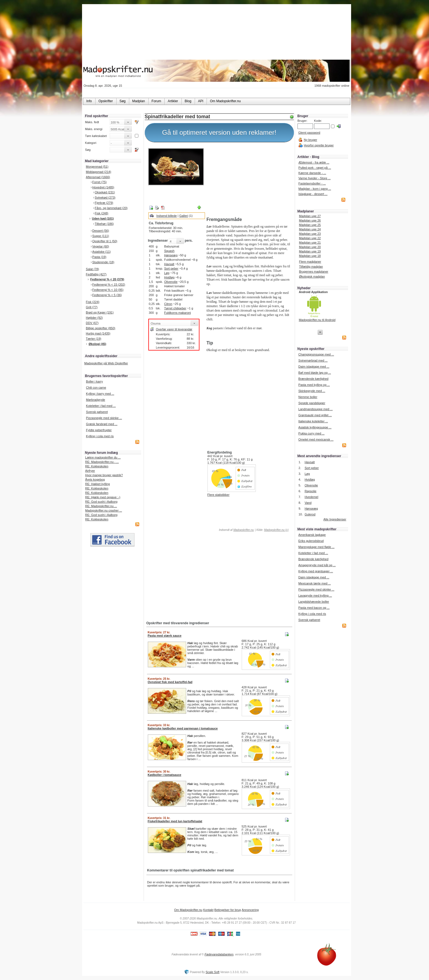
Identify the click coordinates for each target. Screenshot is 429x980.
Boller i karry (94, 381)
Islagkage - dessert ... (313, 194)
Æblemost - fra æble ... (314, 162)
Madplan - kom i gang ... (315, 189)
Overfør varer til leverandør (174, 329)
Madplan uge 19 (310, 251)
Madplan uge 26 (310, 220)
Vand (308, 503)
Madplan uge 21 (310, 243)
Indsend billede (167, 216)
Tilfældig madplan (311, 267)
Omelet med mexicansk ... (316, 439)
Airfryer (90, 471)
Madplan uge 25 (310, 225)
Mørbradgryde (95, 400)
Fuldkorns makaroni (177, 313)
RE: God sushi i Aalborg (101, 502)
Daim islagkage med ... (314, 367)
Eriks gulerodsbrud (311, 541)
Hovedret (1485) (103, 187)
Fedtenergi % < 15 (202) (109, 284)
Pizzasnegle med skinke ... (104, 418)
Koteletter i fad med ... (101, 406)
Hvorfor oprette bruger (319, 145)
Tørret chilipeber (175, 308)
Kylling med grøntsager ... (316, 571)
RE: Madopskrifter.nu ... (101, 506)
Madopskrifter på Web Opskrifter (106, 363)
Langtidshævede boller (314, 602)
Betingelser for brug (228, 910)
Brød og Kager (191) (100, 312)
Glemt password (309, 133)
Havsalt (169, 264)
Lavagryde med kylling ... (315, 596)
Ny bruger (310, 140)
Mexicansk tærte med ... (314, 583)
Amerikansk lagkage (312, 535)
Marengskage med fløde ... (316, 547)
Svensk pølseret (97, 412)
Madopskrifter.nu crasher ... (103, 510)
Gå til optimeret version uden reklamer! (219, 132)
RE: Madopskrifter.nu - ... (102, 462)
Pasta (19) (99, 257)
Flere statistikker (219, 495)
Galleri (184, 216)
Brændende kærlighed (313, 379)
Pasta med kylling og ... (314, 385)
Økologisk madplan (312, 276)
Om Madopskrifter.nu (188, 910)
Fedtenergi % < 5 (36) (107, 295)
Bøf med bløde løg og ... (315, 373)
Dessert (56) (101, 231)
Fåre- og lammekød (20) (111, 208)
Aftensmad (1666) (98, 177)
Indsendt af (236, 530)
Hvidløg (169, 277)
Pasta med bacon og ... (314, 608)
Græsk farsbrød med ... (102, 424)
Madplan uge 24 (310, 229)
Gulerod (310, 514)
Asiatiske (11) (102, 252)
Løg (167, 273)
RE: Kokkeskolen (97, 466)
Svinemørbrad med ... (313, 360)
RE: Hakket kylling (97, 484)
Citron (168, 304)
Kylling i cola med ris (100, 436)
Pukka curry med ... (311, 433)
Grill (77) (92, 307)
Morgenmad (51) (97, 167)
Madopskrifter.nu (244, 530)
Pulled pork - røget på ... (315, 168)
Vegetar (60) (101, 246)
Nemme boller (308, 397)
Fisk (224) (93, 302)
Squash (169, 251)
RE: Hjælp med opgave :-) (103, 497)
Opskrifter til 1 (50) (105, 241)
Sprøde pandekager (312, 403)
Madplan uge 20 (310, 247)
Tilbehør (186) (104, 224)
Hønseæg (171, 255)
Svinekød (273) (105, 197)
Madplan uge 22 (310, 238)
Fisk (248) (102, 213)
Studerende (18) (103, 262)
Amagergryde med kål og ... (317, 565)
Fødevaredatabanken (219, 954)
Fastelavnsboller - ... (312, 183)
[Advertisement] (249, 180)
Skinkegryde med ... (312, 391)
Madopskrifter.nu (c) (276, 530)
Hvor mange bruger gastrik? (104, 475)
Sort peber (171, 268)
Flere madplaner (310, 262)
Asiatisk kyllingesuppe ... (315, 427)
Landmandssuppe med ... (315, 409)
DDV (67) (92, 323)
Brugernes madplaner (314, 272)
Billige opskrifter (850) (101, 328)
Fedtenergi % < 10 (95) (108, 290)
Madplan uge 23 (310, 234)
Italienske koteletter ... (313, 421)
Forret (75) (99, 182)
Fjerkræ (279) (104, 203)
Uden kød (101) (103, 218)
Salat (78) (93, 269)
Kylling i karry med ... (100, 394)
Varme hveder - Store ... (314, 178)
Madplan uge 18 (310, 256)
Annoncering (250, 910)
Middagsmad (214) (99, 172)
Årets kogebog (95, 480)
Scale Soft (212, 972)
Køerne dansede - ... (312, 173)
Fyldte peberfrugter (99, 430)
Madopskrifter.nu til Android (317, 320)
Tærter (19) (94, 339)
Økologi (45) (98, 344)
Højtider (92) (94, 318)
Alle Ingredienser (335, 519)
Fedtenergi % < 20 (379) (107, 279)
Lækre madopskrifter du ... (103, 457)
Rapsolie (311, 491)
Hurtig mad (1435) (98, 333)
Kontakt (208, 910)
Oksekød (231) (105, 192)
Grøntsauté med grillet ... (315, 415)
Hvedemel (312, 497)
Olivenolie (171, 282)
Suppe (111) (101, 236)
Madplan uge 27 (310, 216)
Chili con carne (96, 388)
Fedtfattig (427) (96, 274)
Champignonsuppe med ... (316, 354)
